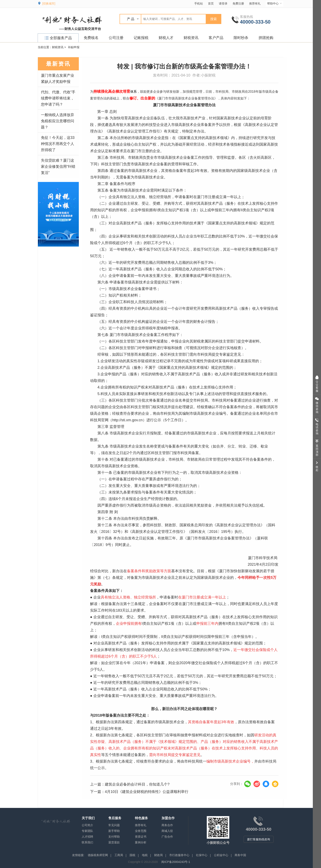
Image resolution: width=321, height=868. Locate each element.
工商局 (119, 855)
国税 (132, 855)
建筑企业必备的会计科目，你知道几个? (137, 784)
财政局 (158, 855)
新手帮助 (114, 831)
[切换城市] (49, 3)
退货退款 (114, 842)
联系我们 (87, 842)
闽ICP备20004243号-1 (176, 862)
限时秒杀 (241, 38)
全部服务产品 (58, 38)
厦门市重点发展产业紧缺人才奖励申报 (58, 79)
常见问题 (114, 825)
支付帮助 (114, 837)
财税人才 (166, 38)
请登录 (223, 3)
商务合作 (167, 825)
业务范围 (141, 831)
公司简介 (87, 825)
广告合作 (167, 837)
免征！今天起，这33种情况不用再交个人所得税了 (58, 144)
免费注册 (238, 3)
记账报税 (141, 38)
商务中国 (240, 855)
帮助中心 (275, 3)
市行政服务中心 (179, 855)
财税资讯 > (59, 47)
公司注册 (116, 38)
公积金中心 (221, 855)
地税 (145, 855)
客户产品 (216, 38)
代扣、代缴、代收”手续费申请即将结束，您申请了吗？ (58, 98)
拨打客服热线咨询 (259, 839)
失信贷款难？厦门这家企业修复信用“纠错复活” (58, 167)
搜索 (214, 19)
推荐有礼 (255, 3)
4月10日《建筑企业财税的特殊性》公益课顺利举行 (147, 792)
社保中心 (202, 855)
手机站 (199, 3)
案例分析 (141, 842)
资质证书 (141, 837)
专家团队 (87, 831)
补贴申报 (74, 47)
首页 (211, 3)
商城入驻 (167, 831)
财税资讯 (191, 38)
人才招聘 (87, 837)
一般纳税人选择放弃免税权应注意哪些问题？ (58, 121)
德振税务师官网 (98, 855)
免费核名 (91, 38)
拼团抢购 (266, 38)
